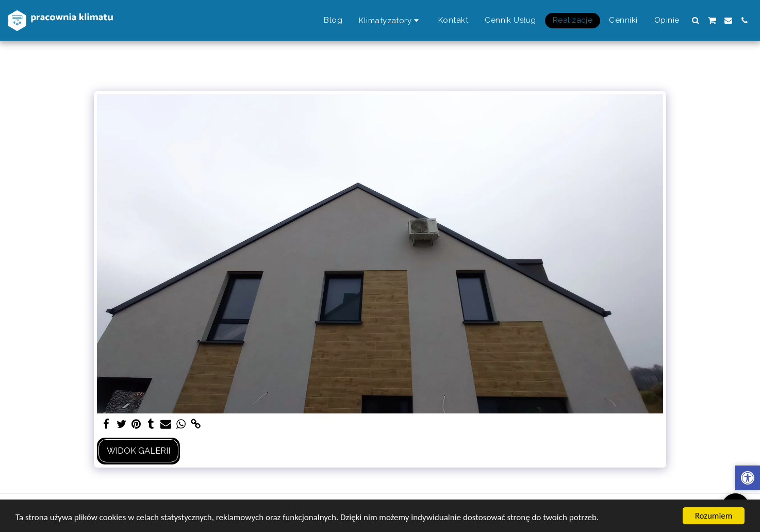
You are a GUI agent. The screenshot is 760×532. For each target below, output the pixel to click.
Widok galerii (138, 451)
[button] (696, 20)
